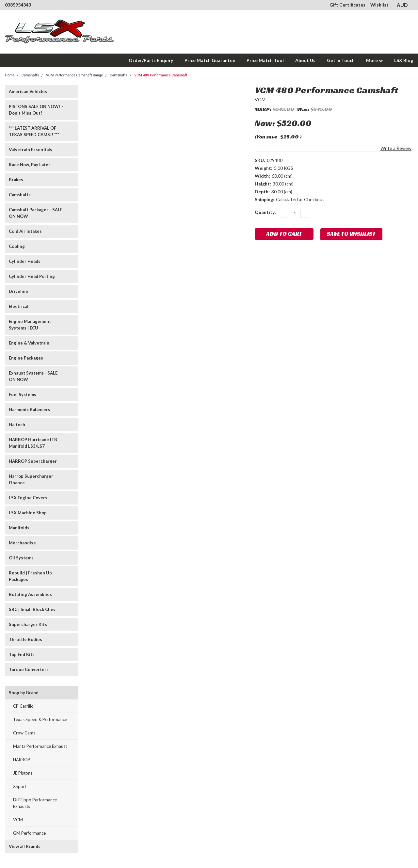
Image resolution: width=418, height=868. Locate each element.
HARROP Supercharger (33, 461)
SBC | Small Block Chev (32, 609)
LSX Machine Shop (28, 513)
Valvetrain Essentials (31, 150)
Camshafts (119, 75)
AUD (405, 5)
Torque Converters (29, 669)
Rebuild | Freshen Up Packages (30, 576)
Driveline (18, 291)
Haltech (17, 425)
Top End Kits (22, 654)
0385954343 (18, 5)
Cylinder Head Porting (32, 276)
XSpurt (20, 786)
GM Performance (29, 833)
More (374, 60)
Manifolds (19, 528)
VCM (18, 820)
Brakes (16, 180)
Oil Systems (21, 558)
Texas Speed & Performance (40, 719)
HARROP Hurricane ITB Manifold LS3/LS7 (33, 443)
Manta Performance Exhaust (40, 746)
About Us (305, 60)
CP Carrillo (23, 706)
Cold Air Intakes (25, 231)
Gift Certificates (347, 5)
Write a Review (396, 148)
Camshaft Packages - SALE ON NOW (36, 213)
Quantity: (265, 212)
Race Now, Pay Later (30, 165)
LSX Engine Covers (28, 498)
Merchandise (22, 543)
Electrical (19, 306)
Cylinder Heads (25, 261)
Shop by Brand (24, 693)
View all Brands (25, 846)
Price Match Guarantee (210, 60)
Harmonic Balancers (30, 410)
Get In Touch (341, 60)
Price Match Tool (265, 60)
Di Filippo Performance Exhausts (35, 803)
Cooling (17, 246)
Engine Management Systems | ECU (30, 325)
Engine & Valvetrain (29, 343)
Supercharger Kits (28, 624)
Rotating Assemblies (30, 594)
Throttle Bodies (25, 639)
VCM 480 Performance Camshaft (161, 75)
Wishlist (379, 5)
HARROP (22, 760)
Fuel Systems (23, 394)
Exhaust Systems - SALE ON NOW (33, 376)
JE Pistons (23, 773)
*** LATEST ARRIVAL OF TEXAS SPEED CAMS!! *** (34, 131)
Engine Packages (26, 358)
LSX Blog (404, 60)
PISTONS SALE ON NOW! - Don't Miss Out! (36, 110)
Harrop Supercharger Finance (31, 479)
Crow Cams (24, 733)
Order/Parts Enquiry (151, 60)
